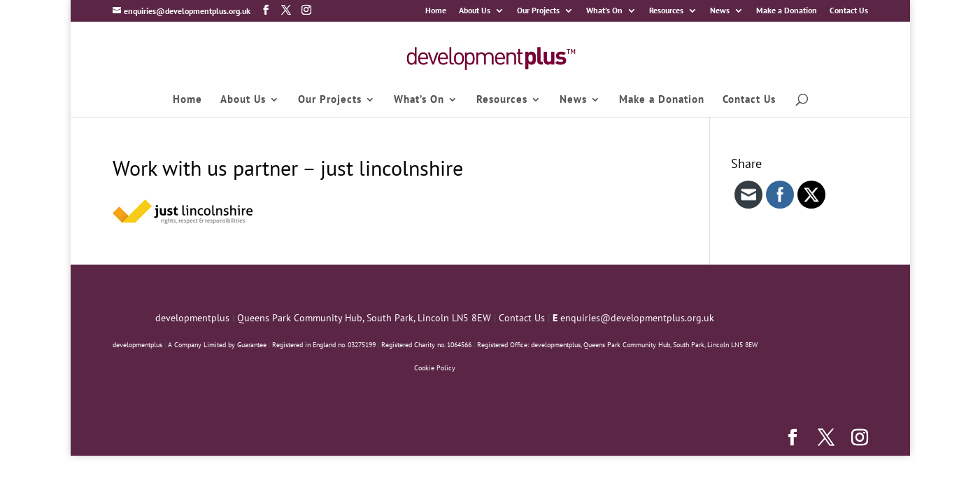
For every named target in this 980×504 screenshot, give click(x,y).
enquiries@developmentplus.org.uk (637, 318)
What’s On (604, 11)
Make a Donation (787, 11)
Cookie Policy (435, 368)
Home (436, 11)
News (720, 11)
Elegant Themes (201, 437)
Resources (666, 11)
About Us (475, 11)
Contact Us (849, 11)
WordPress (317, 437)
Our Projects (538, 11)
